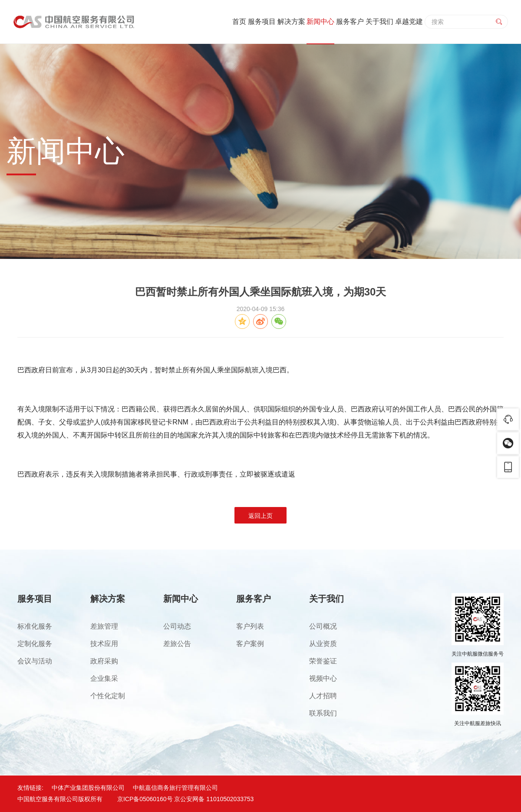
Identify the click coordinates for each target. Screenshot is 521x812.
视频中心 (323, 678)
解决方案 (291, 22)
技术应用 (104, 644)
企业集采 (104, 678)
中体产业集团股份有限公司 (88, 788)
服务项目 (262, 22)
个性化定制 (108, 696)
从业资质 (323, 644)
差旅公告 (177, 644)
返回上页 (260, 516)
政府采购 (104, 661)
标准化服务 (35, 626)
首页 (239, 22)
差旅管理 (104, 626)
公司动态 (177, 626)
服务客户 (350, 22)
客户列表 (250, 626)
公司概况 (323, 626)
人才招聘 (323, 696)
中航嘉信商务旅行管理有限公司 (175, 788)
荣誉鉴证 (323, 661)
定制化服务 (35, 644)
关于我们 (379, 22)
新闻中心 (320, 22)
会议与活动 (35, 661)
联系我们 (323, 713)
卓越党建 (409, 22)
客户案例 (250, 644)
